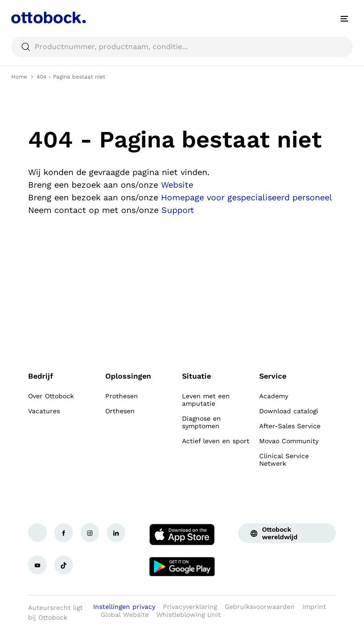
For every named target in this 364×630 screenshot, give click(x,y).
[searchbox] (182, 47)
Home (19, 77)
